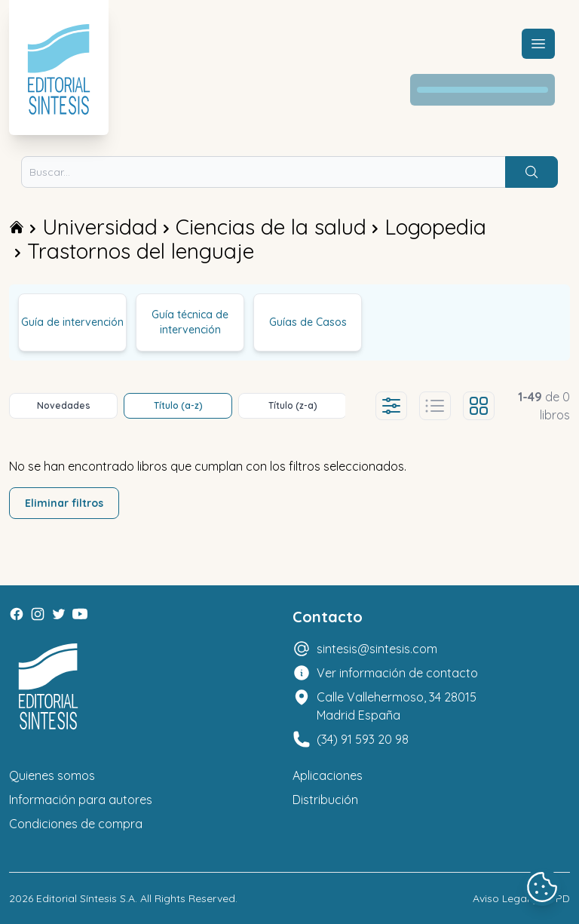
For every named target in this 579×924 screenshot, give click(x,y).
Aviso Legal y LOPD (521, 898)
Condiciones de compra (76, 824)
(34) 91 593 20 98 (363, 739)
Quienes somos (52, 775)
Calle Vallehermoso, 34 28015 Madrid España (397, 706)
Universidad (100, 227)
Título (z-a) (293, 405)
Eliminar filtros (64, 503)
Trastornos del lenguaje (141, 251)
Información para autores (81, 800)
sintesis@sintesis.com (377, 649)
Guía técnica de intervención (190, 322)
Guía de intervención (72, 322)
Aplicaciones (328, 775)
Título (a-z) (178, 405)
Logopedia (435, 227)
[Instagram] (38, 614)
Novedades (64, 405)
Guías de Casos (308, 322)
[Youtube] (80, 614)
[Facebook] (17, 614)
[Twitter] (59, 614)
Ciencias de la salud (271, 227)
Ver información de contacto (397, 673)
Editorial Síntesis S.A (86, 898)
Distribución (325, 800)
